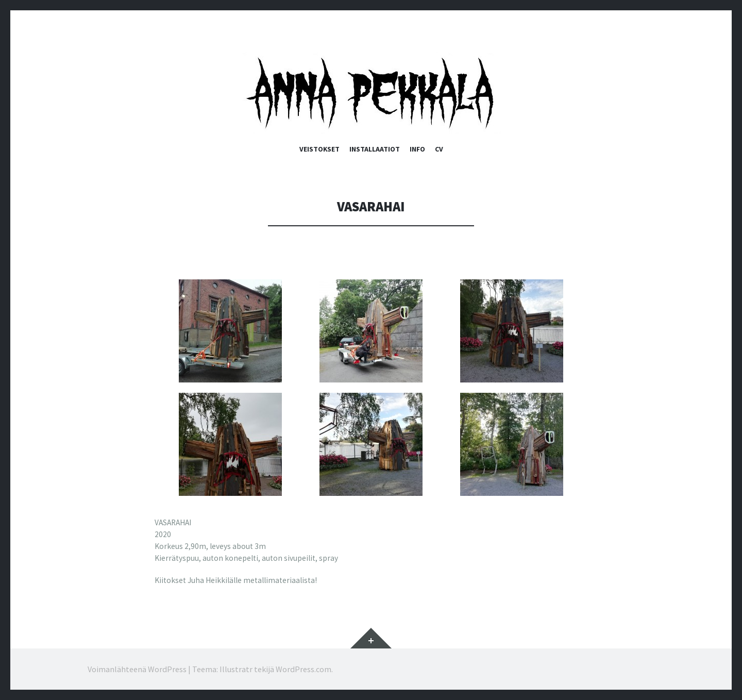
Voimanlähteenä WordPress (137, 669)
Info (417, 149)
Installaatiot (375, 149)
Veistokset (319, 149)
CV (439, 149)
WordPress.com (303, 669)
